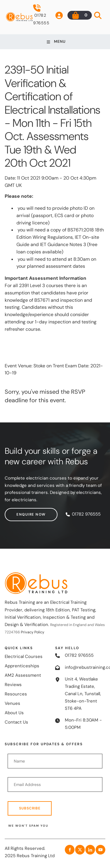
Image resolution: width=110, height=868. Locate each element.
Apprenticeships (22, 666)
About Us (14, 713)
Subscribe (30, 808)
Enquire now (19, 511)
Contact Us (16, 722)
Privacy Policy (33, 632)
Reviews (13, 685)
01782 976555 (41, 15)
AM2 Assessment (23, 675)
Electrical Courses (24, 656)
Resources (16, 694)
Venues (12, 703)
